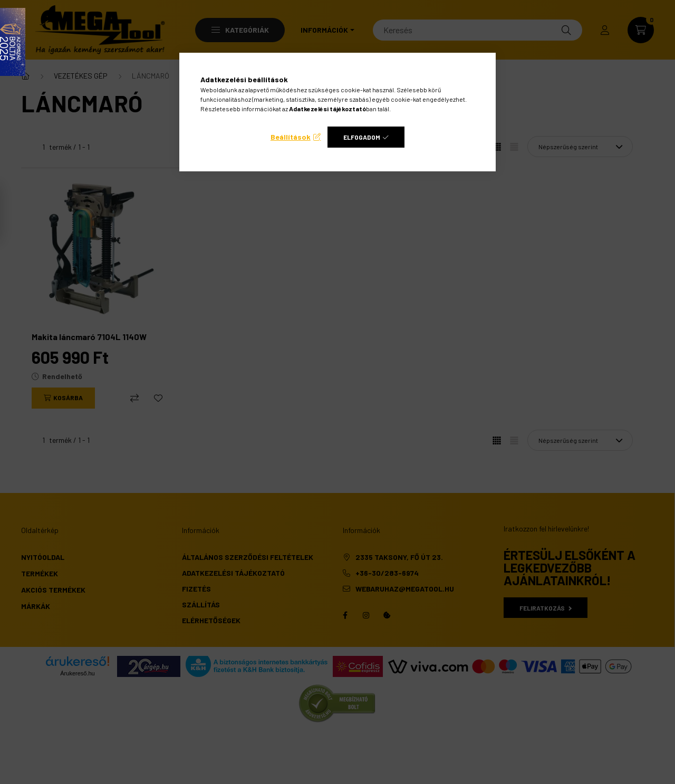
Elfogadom (362, 137)
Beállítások (291, 137)
